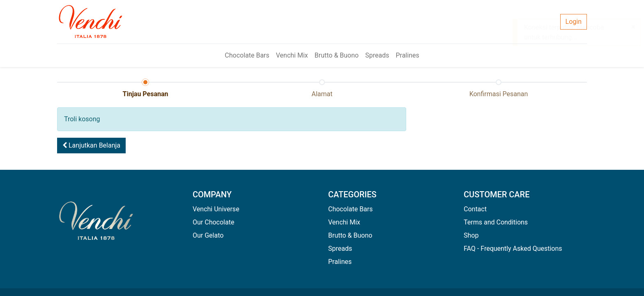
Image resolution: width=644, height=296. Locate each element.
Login (574, 22)
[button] (91, 146)
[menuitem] (247, 55)
